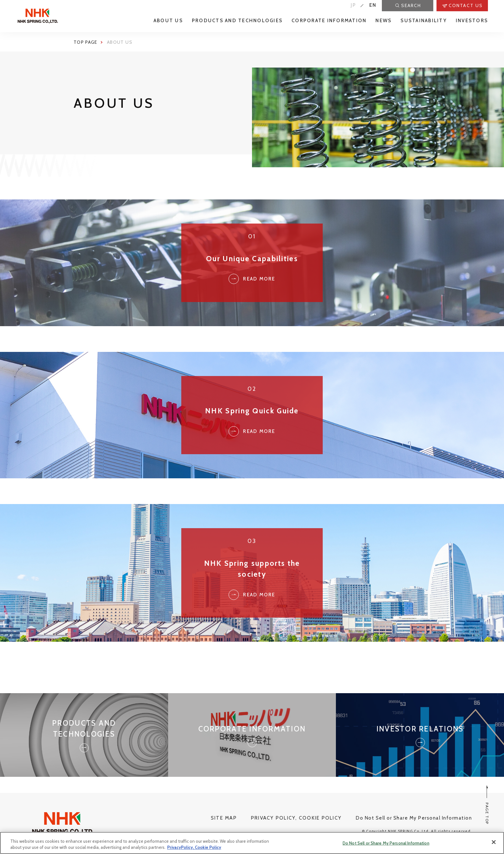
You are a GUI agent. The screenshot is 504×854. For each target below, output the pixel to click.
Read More (252, 279)
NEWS (383, 21)
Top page (85, 42)
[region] (252, 843)
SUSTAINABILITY (424, 21)
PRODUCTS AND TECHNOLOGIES (237, 21)
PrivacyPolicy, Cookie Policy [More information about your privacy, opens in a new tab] (194, 847)
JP (354, 5)
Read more (252, 431)
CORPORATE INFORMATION (329, 21)
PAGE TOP (487, 805)
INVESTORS (472, 21)
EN (373, 5)
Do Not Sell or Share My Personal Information (414, 818)
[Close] (494, 842)
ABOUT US (168, 21)
